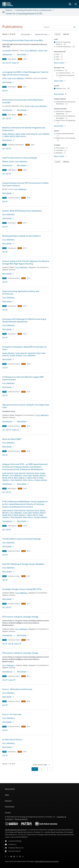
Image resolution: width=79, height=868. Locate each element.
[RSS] (23, 857)
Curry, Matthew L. (31, 50)
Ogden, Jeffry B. (10, 136)
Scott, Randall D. (17, 480)
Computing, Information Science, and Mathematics (34, 10)
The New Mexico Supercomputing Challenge (22, 539)
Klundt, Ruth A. (8, 478)
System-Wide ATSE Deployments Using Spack (22, 211)
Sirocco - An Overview (12, 714)
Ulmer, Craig (43, 50)
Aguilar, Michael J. (9, 134)
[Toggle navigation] (4, 12)
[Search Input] (60, 27)
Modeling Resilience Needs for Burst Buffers (21, 236)
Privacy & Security (21, 819)
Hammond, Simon (34, 353)
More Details (23, 54)
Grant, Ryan (28, 475)
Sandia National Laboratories (16, 830)
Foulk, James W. (32, 134)
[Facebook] (5, 857)
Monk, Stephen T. (20, 478)
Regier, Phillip (21, 134)
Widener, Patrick (8, 161)
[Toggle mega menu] (76, 4)
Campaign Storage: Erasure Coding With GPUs (22, 589)
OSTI (8, 63)
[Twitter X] (8, 857)
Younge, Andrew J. (16, 355)
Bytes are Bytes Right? (12, 439)
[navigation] (27, 34)
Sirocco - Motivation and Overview (17, 689)
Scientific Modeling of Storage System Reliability (23, 564)
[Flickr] (14, 857)
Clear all (67, 34)
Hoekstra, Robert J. (39, 475)
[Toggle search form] (70, 4)
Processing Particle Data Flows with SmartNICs (23, 40)
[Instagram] (17, 857)
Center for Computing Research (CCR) (24, 13)
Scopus (15, 63)
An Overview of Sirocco (12, 739)
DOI (4, 63)
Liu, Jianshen (7, 50)
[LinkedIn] (20, 857)
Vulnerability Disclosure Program (47, 861)
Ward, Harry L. (21, 136)
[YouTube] (11, 857)
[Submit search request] (74, 27)
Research (9, 10)
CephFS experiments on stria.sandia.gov (20, 158)
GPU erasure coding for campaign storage (20, 617)
